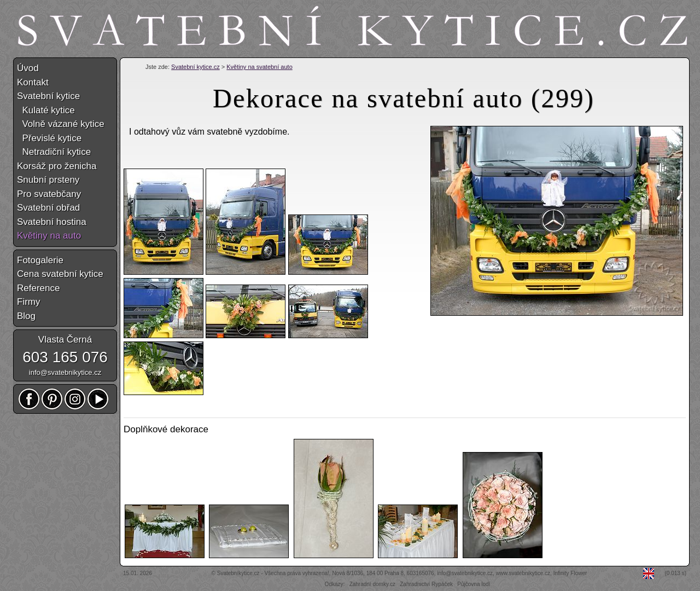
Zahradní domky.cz (372, 584)
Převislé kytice (49, 138)
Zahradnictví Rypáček (426, 584)
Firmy (28, 302)
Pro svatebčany (49, 194)
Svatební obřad (48, 208)
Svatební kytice (48, 96)
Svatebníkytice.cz (238, 573)
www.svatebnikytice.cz (523, 573)
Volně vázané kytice (61, 124)
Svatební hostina (52, 222)
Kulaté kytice (46, 110)
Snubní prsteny (48, 180)
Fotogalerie (40, 260)
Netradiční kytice (54, 152)
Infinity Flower (570, 573)
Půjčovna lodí (474, 584)
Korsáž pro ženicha (57, 166)
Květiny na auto (49, 236)
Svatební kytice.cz (196, 67)
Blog (26, 316)
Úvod (28, 68)
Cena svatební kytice (60, 274)
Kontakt (33, 82)
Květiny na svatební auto (259, 67)
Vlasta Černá (65, 340)
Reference (38, 288)
